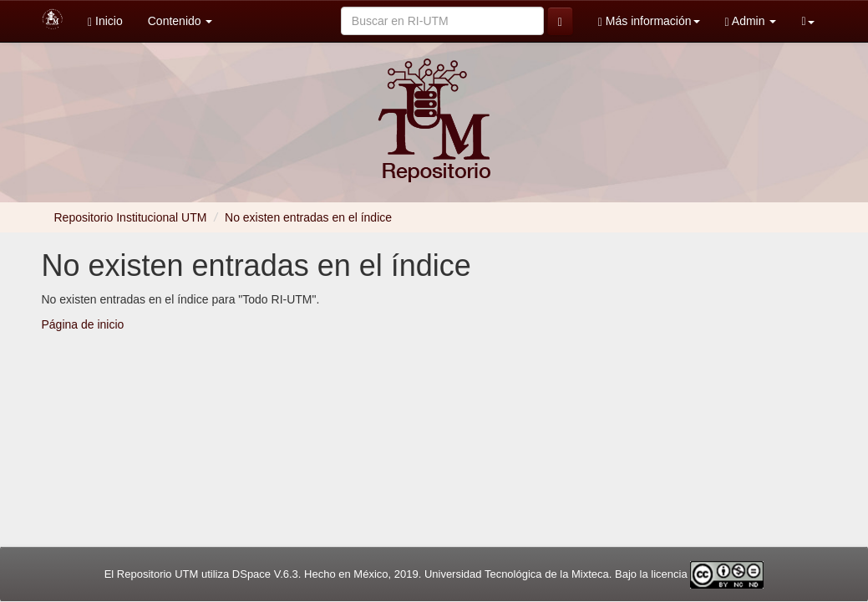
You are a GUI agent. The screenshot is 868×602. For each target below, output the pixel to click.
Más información (649, 21)
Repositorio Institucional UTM (131, 217)
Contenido (180, 21)
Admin (751, 21)
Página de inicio (83, 324)
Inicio (105, 21)
